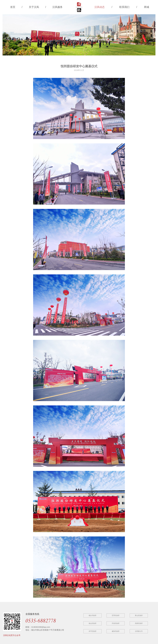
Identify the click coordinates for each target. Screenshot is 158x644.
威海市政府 (116, 631)
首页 (13, 7)
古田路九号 (139, 631)
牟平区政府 (93, 631)
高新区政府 (139, 623)
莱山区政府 (139, 615)
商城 (147, 7)
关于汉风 (34, 7)
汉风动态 (100, 7)
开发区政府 (116, 623)
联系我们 (124, 7)
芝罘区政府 (116, 615)
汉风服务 (57, 7)
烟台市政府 (93, 615)
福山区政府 (93, 623)
